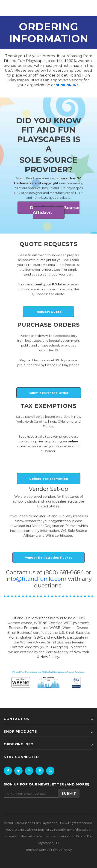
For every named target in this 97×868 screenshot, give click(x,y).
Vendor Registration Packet (48, 557)
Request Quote (48, 312)
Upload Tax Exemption (49, 479)
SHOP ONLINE (67, 85)
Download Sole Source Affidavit (55, 210)
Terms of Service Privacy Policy (49, 850)
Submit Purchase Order (49, 393)
